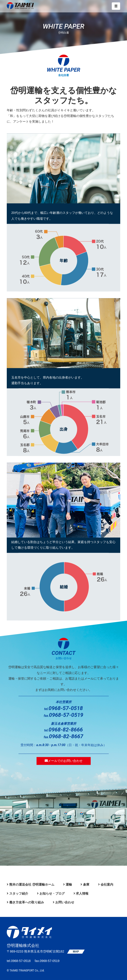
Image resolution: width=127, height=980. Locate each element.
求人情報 (82, 893)
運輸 (69, 884)
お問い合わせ (65, 902)
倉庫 (86, 884)
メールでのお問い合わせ (64, 761)
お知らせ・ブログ (52, 893)
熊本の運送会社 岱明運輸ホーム (32, 884)
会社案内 (107, 884)
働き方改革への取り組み (27, 902)
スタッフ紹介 (19, 893)
